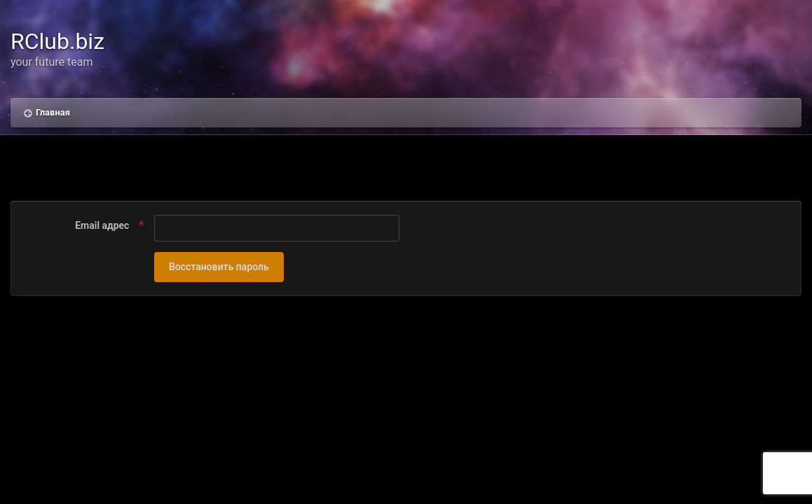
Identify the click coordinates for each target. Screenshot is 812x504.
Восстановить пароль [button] (219, 267)
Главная (53, 112)
